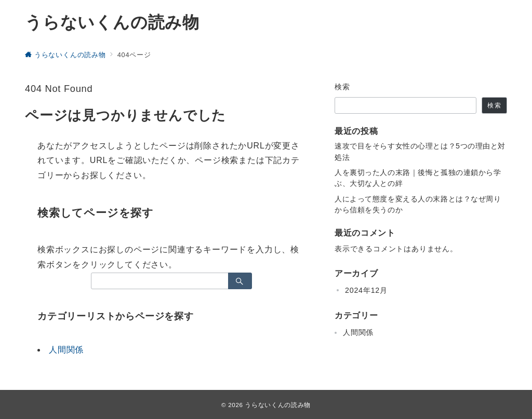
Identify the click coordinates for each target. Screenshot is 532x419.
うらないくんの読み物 (112, 22)
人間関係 (66, 350)
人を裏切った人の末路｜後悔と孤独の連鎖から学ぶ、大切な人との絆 (418, 178)
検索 (343, 87)
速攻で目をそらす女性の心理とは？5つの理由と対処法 (420, 151)
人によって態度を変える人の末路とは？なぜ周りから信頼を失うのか (418, 204)
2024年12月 (366, 290)
